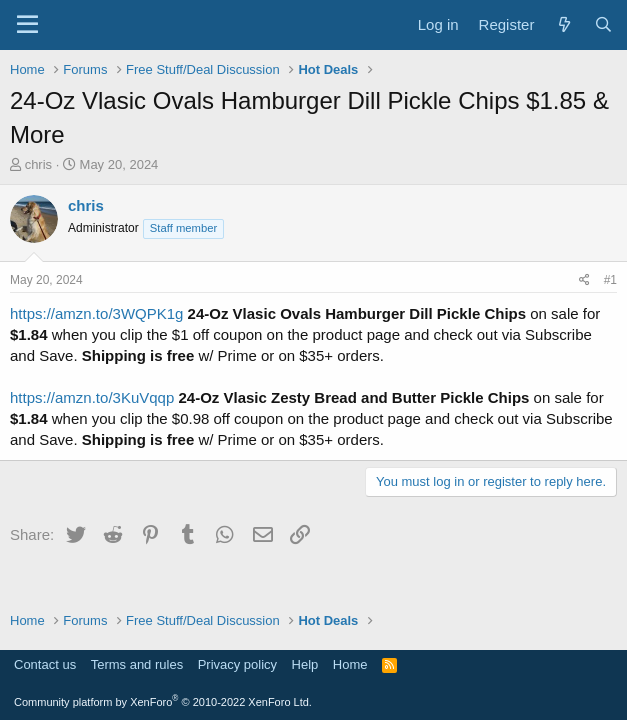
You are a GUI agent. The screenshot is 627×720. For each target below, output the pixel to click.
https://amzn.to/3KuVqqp (92, 397)
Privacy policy (237, 664)
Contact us (45, 664)
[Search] (603, 24)
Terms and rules (137, 664)
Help (305, 664)
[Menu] (27, 25)
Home (350, 664)
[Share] (584, 280)
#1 (610, 280)
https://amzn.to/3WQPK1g (96, 313)
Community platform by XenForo (163, 702)
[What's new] (563, 24)
